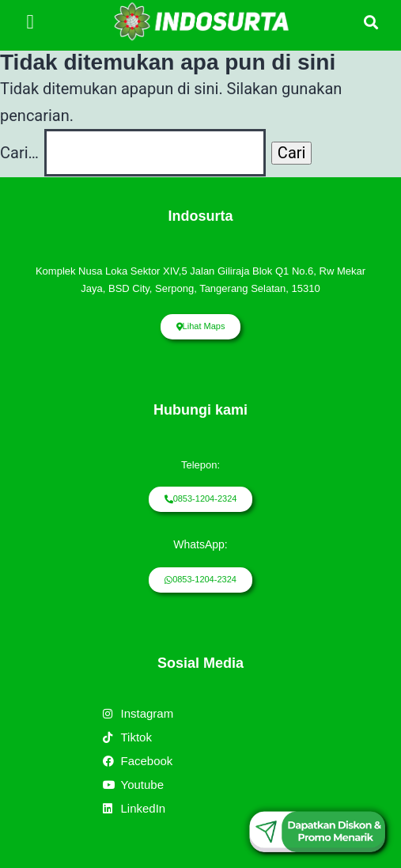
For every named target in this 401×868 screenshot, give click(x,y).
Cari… (19, 153)
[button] (30, 21)
